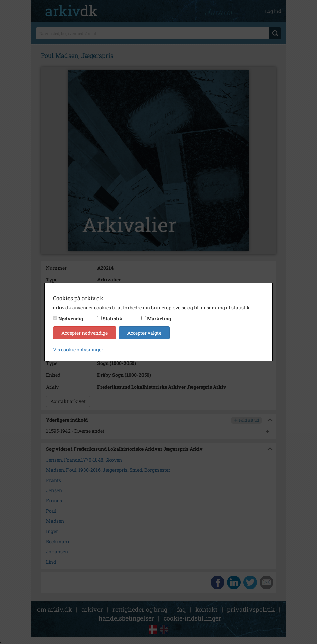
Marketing (159, 318)
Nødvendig (71, 318)
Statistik (112, 318)
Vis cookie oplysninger (78, 349)
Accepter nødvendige (85, 333)
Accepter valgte (144, 333)
